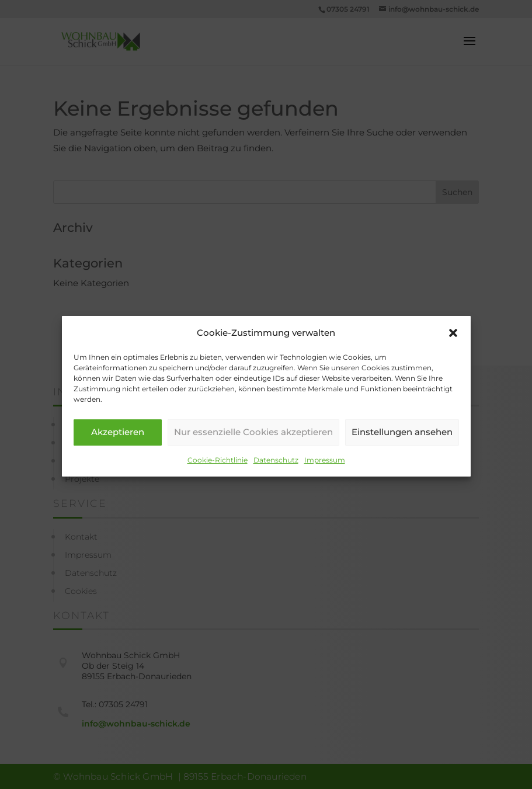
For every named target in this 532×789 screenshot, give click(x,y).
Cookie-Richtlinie (218, 468)
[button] (453, 340)
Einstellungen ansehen (402, 440)
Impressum (325, 468)
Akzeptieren (118, 440)
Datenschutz (276, 468)
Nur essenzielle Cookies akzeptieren (253, 440)
